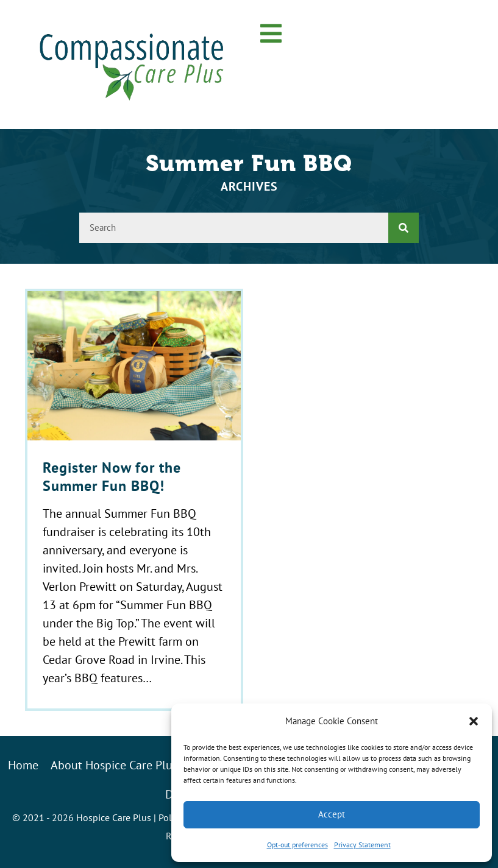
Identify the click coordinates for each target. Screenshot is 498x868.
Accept (332, 814)
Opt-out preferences (297, 845)
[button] (474, 721)
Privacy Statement (362, 845)
